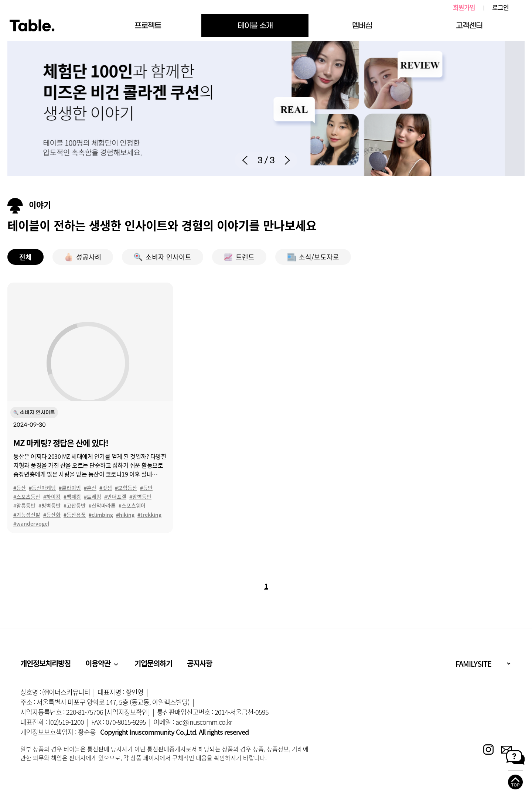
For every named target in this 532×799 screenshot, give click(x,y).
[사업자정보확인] (127, 712)
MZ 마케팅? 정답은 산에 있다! (61, 443)
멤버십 (362, 25)
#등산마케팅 (42, 488)
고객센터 (469, 25)
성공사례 (83, 257)
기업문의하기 (153, 663)
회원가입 (464, 7)
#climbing (101, 515)
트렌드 (239, 257)
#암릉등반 (24, 505)
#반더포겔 (115, 496)
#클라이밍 (70, 488)
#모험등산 (126, 488)
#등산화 (52, 515)
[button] (245, 160)
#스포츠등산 (27, 496)
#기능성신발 (27, 515)
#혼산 (90, 488)
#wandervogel (31, 523)
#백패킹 (72, 496)
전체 (25, 257)
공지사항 (199, 663)
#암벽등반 (140, 496)
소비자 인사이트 (163, 257)
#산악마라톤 (102, 505)
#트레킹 (93, 496)
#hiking (125, 515)
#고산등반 (75, 505)
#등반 (146, 488)
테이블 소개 (255, 25)
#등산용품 (75, 515)
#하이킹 (52, 496)
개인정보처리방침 (45, 663)
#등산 (20, 488)
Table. (32, 26)
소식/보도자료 (313, 257)
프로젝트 (148, 25)
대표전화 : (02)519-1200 (52, 722)
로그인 (500, 7)
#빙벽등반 (50, 505)
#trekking (149, 515)
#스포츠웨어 (132, 505)
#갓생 (106, 488)
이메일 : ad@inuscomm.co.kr (192, 722)
